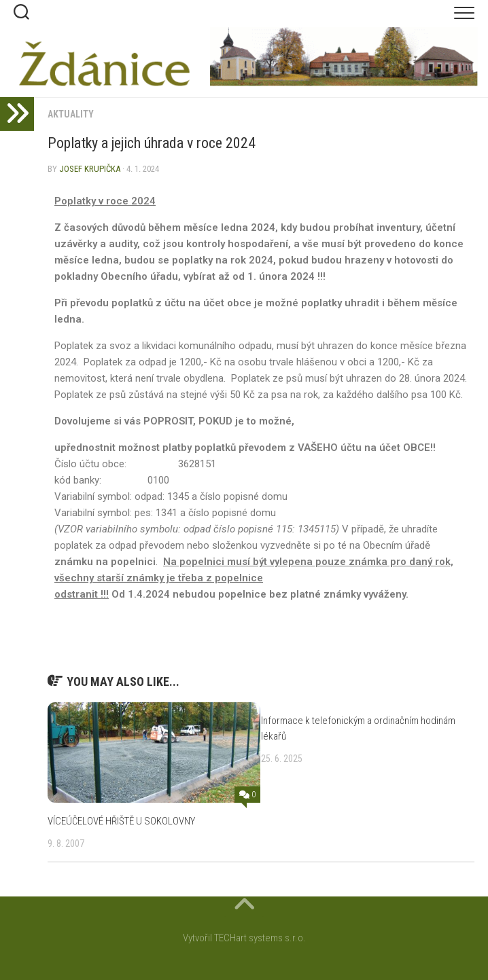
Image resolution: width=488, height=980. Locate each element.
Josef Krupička (90, 169)
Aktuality (71, 114)
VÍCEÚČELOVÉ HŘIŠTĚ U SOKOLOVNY (121, 821)
